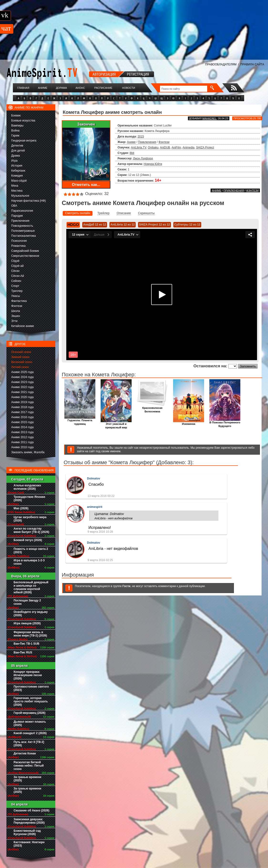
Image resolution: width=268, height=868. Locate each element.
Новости (129, 88)
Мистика (17, 191)
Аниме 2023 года (22, 382)
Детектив (17, 146)
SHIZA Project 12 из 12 (155, 225)
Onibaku (153, 147)
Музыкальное (20, 196)
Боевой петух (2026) (28, 540)
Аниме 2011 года (22, 442)
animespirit (95, 507)
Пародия (17, 216)
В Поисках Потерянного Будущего (225, 423)
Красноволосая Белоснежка (152, 408)
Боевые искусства (23, 121)
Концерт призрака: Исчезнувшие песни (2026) (28, 675)
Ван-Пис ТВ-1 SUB (26, 644)
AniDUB (165, 147)
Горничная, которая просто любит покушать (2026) (31, 701)
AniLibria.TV (139, 147)
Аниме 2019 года (22, 402)
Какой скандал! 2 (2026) (30, 733)
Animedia (188, 147)
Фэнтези (17, 306)
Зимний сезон (20, 357)
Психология (19, 241)
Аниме (43, 88)
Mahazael (209, 118)
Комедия (17, 176)
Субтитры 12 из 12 (187, 225)
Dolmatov (94, 479)
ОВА (14, 206)
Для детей (18, 151)
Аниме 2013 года (22, 432)
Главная (23, 88)
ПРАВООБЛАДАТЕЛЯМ (221, 64)
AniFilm (176, 147)
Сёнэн (15, 271)
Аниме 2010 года (22, 447)
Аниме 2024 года (22, 377)
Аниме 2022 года (22, 387)
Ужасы (16, 296)
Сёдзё (15, 261)
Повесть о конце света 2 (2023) (31, 551)
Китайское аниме (23, 326)
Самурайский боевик (25, 251)
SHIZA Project (205, 147)
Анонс (80, 88)
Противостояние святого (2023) (31, 688)
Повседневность (22, 226)
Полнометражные (23, 231)
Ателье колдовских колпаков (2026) (27, 487)
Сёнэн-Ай (18, 276)
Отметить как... (86, 185)
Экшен (16, 316)
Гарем (15, 136)
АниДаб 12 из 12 (95, 225)
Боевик (16, 116)
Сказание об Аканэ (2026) (31, 810)
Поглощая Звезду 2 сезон (27, 602)
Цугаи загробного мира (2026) (30, 519)
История (17, 166)
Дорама (61, 88)
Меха (15, 186)
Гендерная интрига (24, 141)
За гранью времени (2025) (27, 779)
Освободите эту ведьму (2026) (31, 614)
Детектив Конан (25, 753)
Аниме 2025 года (22, 372)
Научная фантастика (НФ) (28, 201)
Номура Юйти (153, 164)
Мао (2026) (21, 508)
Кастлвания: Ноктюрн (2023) (29, 844)
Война (15, 131)
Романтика (18, 246)
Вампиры (17, 126)
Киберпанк (18, 171)
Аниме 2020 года (22, 397)
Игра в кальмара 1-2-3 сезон (29, 562)
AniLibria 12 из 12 (123, 225)
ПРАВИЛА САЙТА (252, 64)
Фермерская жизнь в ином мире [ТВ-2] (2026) (30, 634)
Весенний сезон (22, 362)
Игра (14, 161)
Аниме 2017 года (22, 412)
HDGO (73, 225)
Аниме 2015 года (22, 422)
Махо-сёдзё (19, 181)
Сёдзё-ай (17, 266)
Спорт (15, 286)
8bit (132, 153)
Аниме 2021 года (22, 392)
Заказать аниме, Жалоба (28, 452)
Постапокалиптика (23, 236)
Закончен (86, 124)
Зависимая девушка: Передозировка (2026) (29, 821)
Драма (15, 156)
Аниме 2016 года (22, 417)
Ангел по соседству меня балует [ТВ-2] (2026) (31, 530)
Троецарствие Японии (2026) (29, 499)
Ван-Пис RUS (23, 652)
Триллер (17, 291)
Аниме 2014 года (22, 427)
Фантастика (19, 301)
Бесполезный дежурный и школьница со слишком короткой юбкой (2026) (31, 587)
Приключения (20, 221)
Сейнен (16, 281)
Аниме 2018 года (22, 407)
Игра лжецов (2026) (27, 623)
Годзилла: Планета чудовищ (80, 421)
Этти (14, 321)
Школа (15, 311)
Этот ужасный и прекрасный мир (116, 424)
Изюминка (189, 423)
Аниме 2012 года (22, 437)
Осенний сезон (21, 352)
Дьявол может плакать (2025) (30, 723)
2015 (141, 137)
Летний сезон (20, 367)
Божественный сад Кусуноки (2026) (27, 832)
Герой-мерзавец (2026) (29, 713)
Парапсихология (22, 211)
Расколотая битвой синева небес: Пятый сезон (29, 766)
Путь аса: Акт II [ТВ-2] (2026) (29, 744)
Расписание (103, 88)
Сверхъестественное (25, 256)
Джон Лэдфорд (143, 158)
